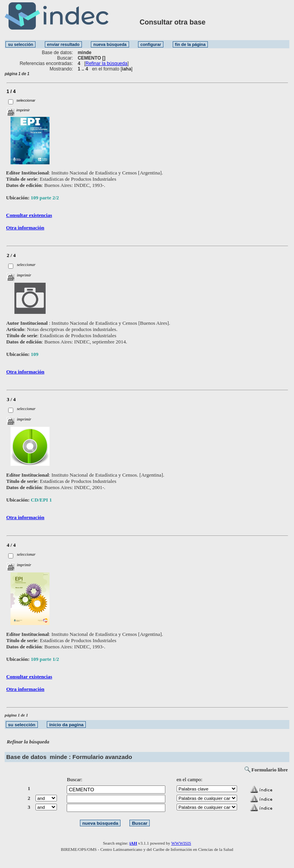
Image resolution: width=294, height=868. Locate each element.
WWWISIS (181, 843)
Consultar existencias (29, 215)
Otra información (25, 228)
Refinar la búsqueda (106, 63)
